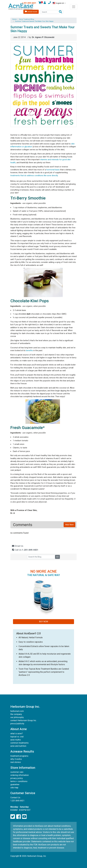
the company (16, 714)
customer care (17, 772)
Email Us (17, 546)
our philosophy (17, 717)
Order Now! (31, 12)
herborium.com (17, 711)
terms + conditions (19, 781)
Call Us (25, 550)
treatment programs (19, 756)
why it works (16, 759)
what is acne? (17, 734)
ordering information (20, 775)
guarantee (15, 784)
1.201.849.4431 (29, 3)
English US (58, 3)
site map (14, 788)
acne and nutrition (18, 746)
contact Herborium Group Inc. (23, 720)
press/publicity (17, 724)
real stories (16, 762)
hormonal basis (53, 170)
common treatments (19, 743)
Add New (69, 525)
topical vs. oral (17, 737)
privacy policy (17, 778)
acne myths (16, 740)
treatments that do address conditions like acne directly (34, 175)
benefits (29, 350)
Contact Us (15, 798)
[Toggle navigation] (74, 7)
